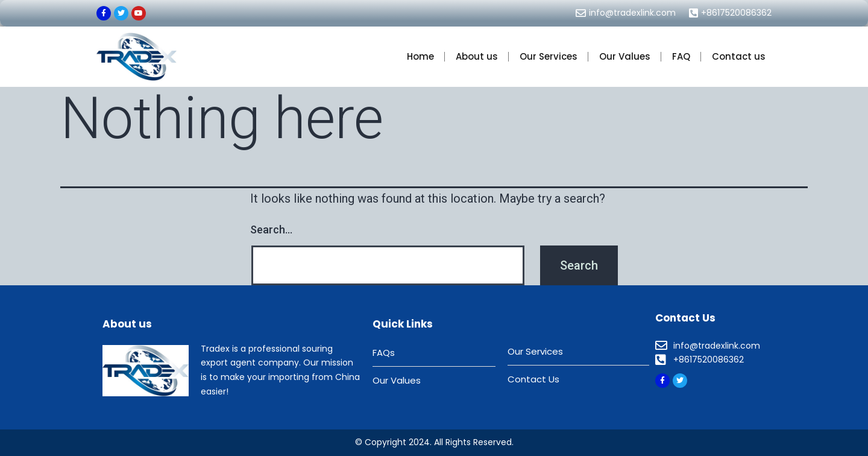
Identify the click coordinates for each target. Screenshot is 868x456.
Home (420, 56)
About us (477, 56)
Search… (271, 230)
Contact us (739, 56)
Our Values (625, 56)
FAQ (681, 56)
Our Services (549, 56)
